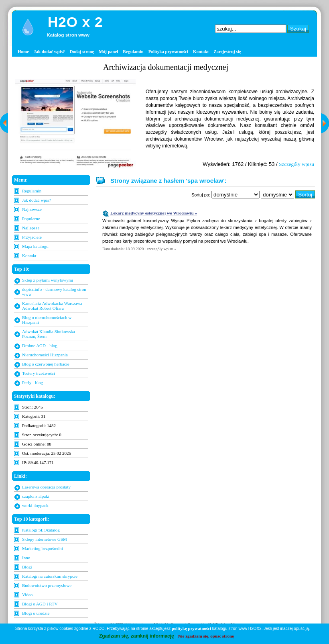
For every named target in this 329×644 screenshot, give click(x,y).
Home (23, 51)
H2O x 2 (75, 22)
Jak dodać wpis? (49, 51)
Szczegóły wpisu (297, 164)
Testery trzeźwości (39, 373)
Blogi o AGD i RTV (40, 604)
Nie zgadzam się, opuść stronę (206, 636)
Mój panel (108, 51)
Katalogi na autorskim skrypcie (50, 576)
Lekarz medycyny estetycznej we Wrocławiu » (154, 213)
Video (27, 595)
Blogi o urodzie (36, 613)
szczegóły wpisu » (161, 249)
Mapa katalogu (35, 246)
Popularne (31, 219)
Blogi (27, 567)
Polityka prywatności (168, 51)
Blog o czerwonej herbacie (46, 364)
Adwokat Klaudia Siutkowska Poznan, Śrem (49, 334)
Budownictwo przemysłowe (47, 585)
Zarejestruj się (227, 51)
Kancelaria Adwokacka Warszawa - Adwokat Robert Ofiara (53, 306)
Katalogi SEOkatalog (41, 530)
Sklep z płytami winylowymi (48, 280)
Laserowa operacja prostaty (46, 487)
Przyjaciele (32, 237)
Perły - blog (32, 382)
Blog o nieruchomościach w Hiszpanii (47, 320)
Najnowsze (32, 209)
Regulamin (133, 51)
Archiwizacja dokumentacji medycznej (166, 67)
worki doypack (35, 505)
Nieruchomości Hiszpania (45, 355)
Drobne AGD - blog (40, 346)
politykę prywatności (191, 628)
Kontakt (201, 51)
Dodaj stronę (82, 51)
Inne (26, 558)
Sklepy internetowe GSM (45, 539)
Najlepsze (31, 228)
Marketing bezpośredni (43, 548)
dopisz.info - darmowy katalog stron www (54, 292)
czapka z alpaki (36, 496)
